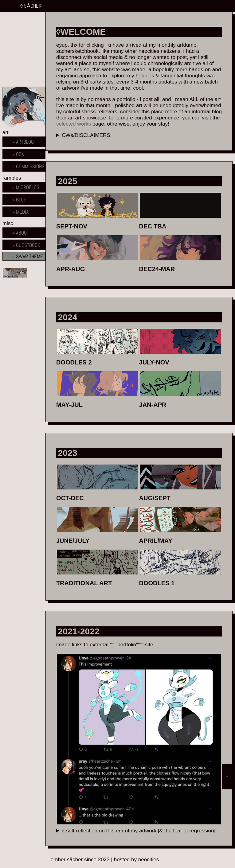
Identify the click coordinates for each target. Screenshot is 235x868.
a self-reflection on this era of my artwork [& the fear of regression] (139, 831)
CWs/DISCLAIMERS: (87, 135)
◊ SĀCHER (31, 6)
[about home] (24, 212)
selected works (74, 124)
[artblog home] (24, 142)
